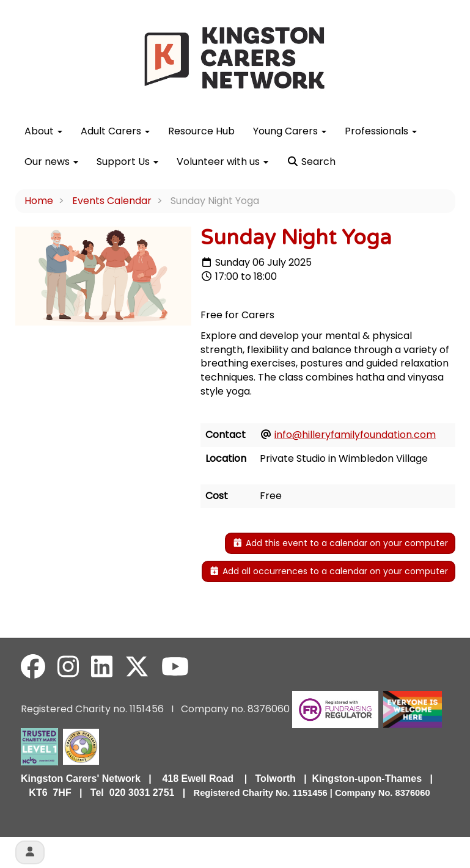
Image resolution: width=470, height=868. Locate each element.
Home (39, 201)
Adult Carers (115, 131)
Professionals (381, 131)
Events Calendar (112, 201)
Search (311, 162)
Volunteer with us (222, 162)
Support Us (127, 162)
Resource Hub (201, 131)
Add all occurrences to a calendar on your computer (329, 571)
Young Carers (290, 131)
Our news (51, 162)
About (43, 131)
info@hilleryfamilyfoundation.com (355, 435)
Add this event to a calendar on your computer (340, 543)
